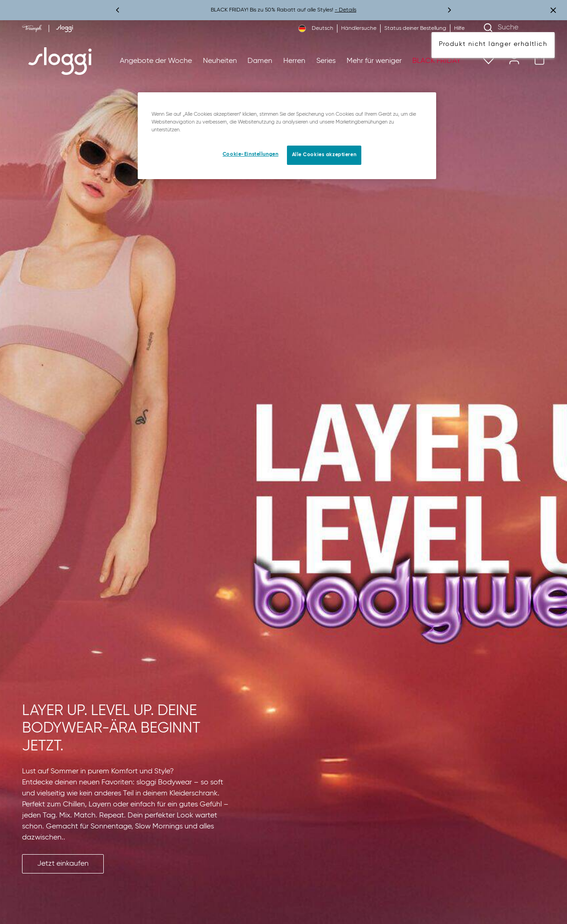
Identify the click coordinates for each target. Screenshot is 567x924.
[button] (63, 864)
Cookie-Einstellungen (250, 154)
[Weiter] (449, 10)
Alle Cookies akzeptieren (324, 155)
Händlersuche (359, 28)
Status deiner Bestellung (415, 28)
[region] (287, 136)
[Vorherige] (118, 10)
